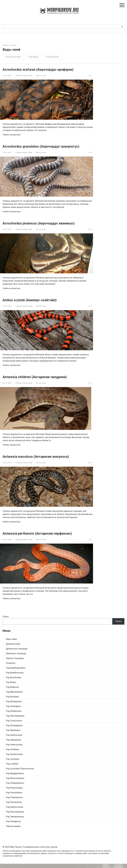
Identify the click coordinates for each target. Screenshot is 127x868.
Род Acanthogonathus (16, 672)
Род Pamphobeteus (15, 787)
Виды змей (28, 75)
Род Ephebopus (13, 735)
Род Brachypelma (14, 706)
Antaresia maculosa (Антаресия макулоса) (41, 461)
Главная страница (10, 45)
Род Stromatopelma (15, 816)
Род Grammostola (14, 739)
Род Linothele (12, 768)
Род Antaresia (52, 57)
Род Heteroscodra (14, 749)
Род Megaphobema (15, 778)
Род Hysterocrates (14, 758)
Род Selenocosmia (14, 811)
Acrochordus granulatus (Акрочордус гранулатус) (36, 148)
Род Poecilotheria (14, 797)
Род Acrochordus (13, 57)
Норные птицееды (15, 663)
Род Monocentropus (15, 782)
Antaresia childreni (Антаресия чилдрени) (41, 381)
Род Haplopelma (13, 744)
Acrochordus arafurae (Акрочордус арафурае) (44, 69)
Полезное (11, 667)
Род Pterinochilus (14, 806)
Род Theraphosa (13, 826)
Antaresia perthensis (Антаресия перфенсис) (43, 538)
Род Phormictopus (14, 792)
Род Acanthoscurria (15, 677)
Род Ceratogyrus (13, 711)
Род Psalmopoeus (14, 802)
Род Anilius (33, 57)
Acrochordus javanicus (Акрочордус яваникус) (45, 227)
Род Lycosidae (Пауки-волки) (20, 773)
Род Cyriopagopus (14, 730)
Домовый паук (13, 648)
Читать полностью (11, 135)
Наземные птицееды (16, 658)
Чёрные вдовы (13, 830)
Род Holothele (12, 754)
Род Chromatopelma (15, 720)
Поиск (6, 621)
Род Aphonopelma (14, 696)
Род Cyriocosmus (14, 725)
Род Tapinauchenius (15, 821)
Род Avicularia (12, 701)
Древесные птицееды (17, 653)
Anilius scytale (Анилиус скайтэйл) (34, 304)
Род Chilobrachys (14, 715)
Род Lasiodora (12, 763)
